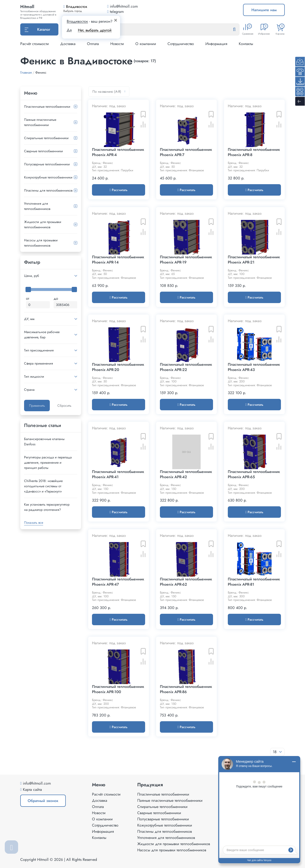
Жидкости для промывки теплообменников (43, 224)
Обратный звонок (43, 801)
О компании (146, 44)
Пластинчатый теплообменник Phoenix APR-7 (186, 152)
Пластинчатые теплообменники (47, 107)
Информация (216, 44)
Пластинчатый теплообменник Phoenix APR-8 (254, 152)
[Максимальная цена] (66, 305)
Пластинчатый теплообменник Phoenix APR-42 (186, 474)
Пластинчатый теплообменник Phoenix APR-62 (186, 582)
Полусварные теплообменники (47, 164)
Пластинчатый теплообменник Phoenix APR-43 (254, 367)
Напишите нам (264, 10)
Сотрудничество (181, 44)
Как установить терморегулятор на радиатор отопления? (47, 507)
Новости (117, 44)
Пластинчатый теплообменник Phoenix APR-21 (254, 260)
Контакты (246, 44)
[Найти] (238, 30)
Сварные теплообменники (43, 151)
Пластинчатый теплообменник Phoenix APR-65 (254, 474)
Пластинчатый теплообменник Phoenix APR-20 (118, 367)
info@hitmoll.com (37, 783)
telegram (115, 12)
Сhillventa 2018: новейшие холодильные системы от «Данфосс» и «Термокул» (43, 486)
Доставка (68, 44)
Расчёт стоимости (35, 44)
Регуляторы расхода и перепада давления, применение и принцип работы (48, 462)
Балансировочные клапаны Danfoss (44, 442)
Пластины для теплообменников (48, 190)
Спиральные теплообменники (46, 138)
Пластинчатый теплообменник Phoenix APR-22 (186, 367)
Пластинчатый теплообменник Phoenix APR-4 (118, 152)
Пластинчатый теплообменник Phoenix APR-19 (186, 260)
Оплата (93, 44)
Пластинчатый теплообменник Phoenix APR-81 (254, 582)
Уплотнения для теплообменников (37, 206)
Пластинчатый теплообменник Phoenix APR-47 (118, 582)
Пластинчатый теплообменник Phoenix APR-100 (118, 689)
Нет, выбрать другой (95, 30)
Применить (37, 406)
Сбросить (64, 406)
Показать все (34, 523)
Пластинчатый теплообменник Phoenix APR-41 (118, 474)
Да (69, 30)
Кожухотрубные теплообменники (48, 177)
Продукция (150, 785)
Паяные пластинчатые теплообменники (40, 122)
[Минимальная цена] (38, 305)
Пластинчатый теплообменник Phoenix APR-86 (186, 689)
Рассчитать (119, 190)
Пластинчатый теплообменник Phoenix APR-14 (118, 260)
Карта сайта (32, 789)
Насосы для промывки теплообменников (41, 243)
